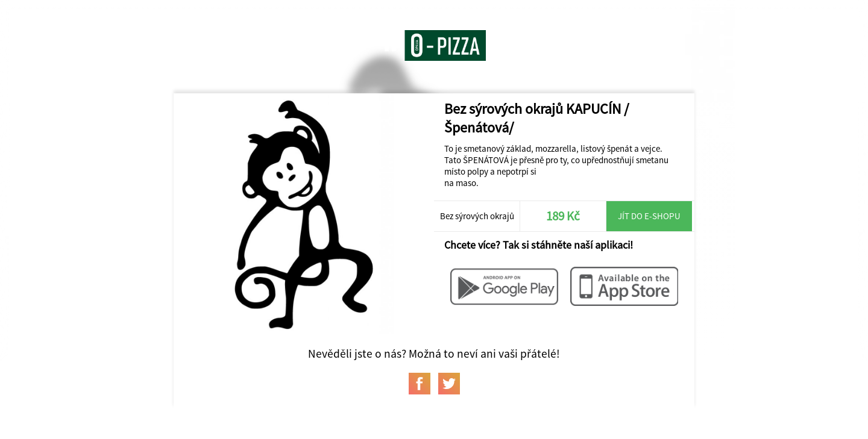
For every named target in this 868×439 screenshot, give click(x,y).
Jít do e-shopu (649, 216)
